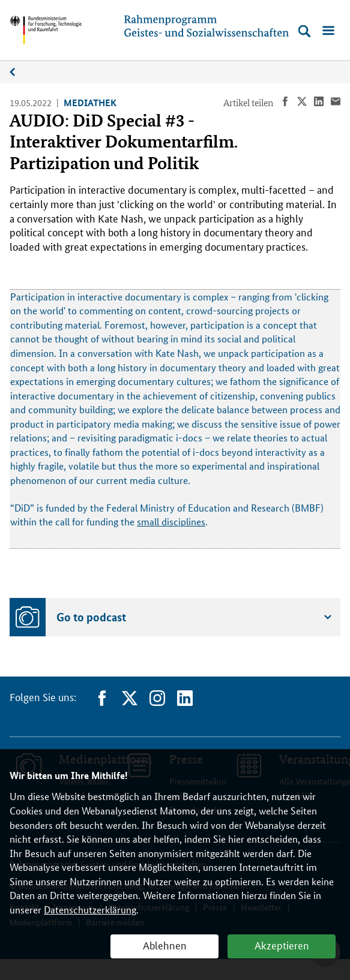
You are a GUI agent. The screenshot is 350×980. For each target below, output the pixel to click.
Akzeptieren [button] (282, 945)
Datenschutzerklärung (90, 910)
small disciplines (171, 521)
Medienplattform (19, 72)
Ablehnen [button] (165, 945)
